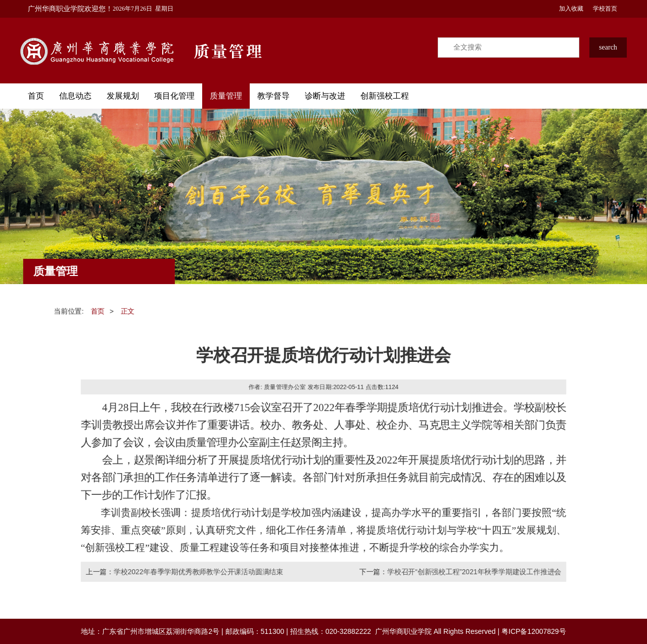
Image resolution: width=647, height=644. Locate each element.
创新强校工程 (385, 96)
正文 (125, 309)
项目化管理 (174, 96)
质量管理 (226, 96)
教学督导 (273, 96)
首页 (36, 96)
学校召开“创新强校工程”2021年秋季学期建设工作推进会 (476, 573)
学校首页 (605, 9)
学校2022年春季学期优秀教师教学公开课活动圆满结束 (197, 573)
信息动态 (75, 96)
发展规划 (123, 96)
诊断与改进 (325, 96)
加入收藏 (571, 9)
